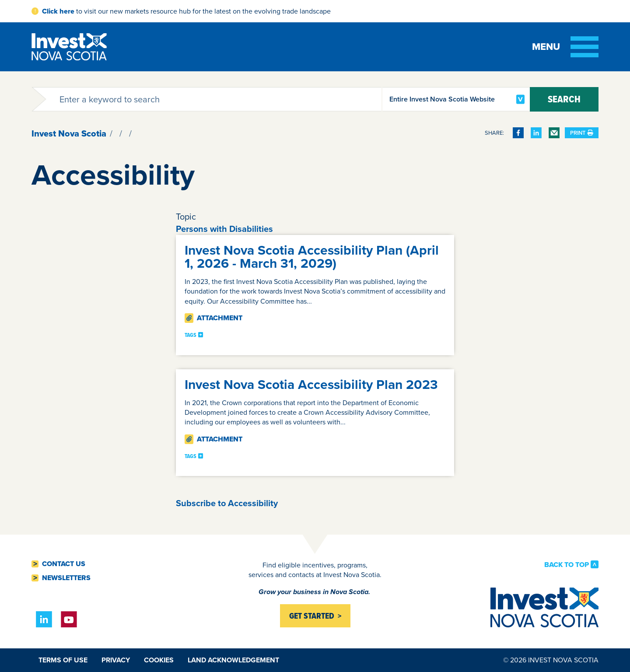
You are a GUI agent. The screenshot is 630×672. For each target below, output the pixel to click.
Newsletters (66, 578)
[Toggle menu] (565, 47)
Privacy (116, 660)
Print (582, 133)
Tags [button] (191, 335)
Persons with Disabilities (224, 229)
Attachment (213, 318)
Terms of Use (63, 660)
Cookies (159, 660)
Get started (312, 616)
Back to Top (567, 564)
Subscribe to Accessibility (227, 503)
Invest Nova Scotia (69, 133)
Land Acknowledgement (233, 660)
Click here (58, 11)
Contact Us (64, 564)
